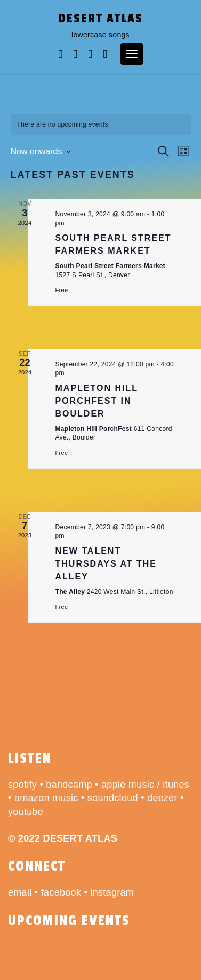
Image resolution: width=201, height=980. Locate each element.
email (20, 892)
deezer (162, 798)
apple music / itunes (145, 785)
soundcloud (113, 798)
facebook (61, 892)
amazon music (46, 798)
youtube (26, 812)
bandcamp (69, 785)
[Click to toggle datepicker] (41, 152)
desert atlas (100, 18)
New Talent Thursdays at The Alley (106, 564)
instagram (112, 892)
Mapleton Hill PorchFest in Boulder (97, 401)
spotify (22, 785)
